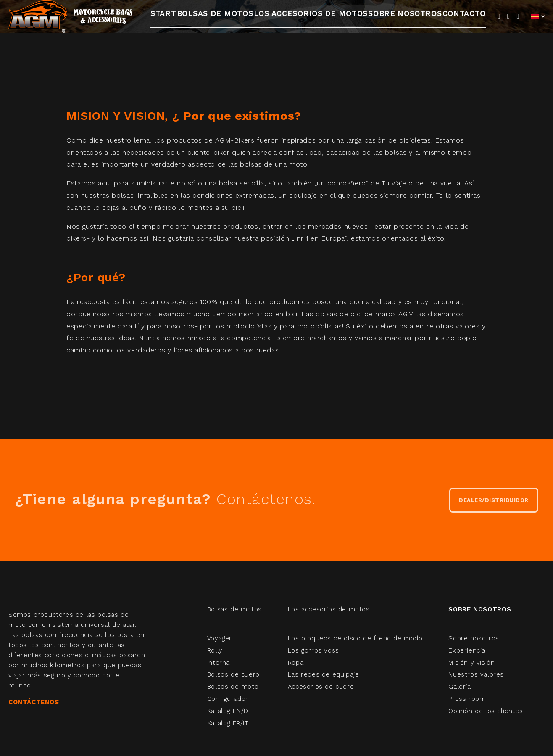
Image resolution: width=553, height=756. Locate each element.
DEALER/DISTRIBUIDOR (494, 511)
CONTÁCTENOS (34, 714)
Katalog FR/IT (228, 735)
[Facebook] (499, 22)
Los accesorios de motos (319, 22)
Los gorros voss (313, 662)
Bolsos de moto (233, 698)
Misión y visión (471, 674)
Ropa (296, 674)
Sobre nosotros (474, 650)
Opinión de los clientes (486, 722)
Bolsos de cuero (233, 686)
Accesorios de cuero (321, 698)
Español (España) (535, 22)
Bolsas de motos (231, 22)
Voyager (220, 650)
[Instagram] (518, 22)
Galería (460, 698)
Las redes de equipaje (324, 686)
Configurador (228, 710)
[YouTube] (508, 22)
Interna (219, 674)
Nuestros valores (476, 686)
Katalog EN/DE (230, 722)
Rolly (215, 662)
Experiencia (467, 662)
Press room (467, 710)
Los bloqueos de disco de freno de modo (355, 650)
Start (179, 22)
